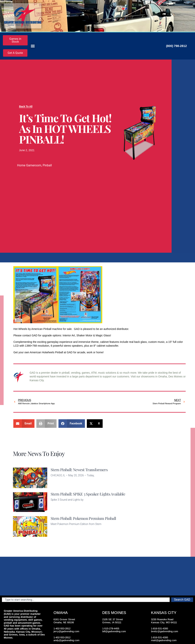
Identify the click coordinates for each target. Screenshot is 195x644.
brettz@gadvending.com (165, 631)
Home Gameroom (29, 165)
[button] (33, 46)
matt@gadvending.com (164, 640)
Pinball (47, 165)
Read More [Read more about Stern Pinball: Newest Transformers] (57, 486)
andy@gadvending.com (66, 640)
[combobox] (86, 600)
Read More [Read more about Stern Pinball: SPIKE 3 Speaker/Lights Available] (57, 510)
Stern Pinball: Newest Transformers (79, 470)
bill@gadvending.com (114, 631)
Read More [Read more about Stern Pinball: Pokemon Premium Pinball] (57, 534)
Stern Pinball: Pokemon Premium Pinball (83, 518)
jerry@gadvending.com (66, 631)
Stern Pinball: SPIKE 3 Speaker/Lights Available (88, 494)
